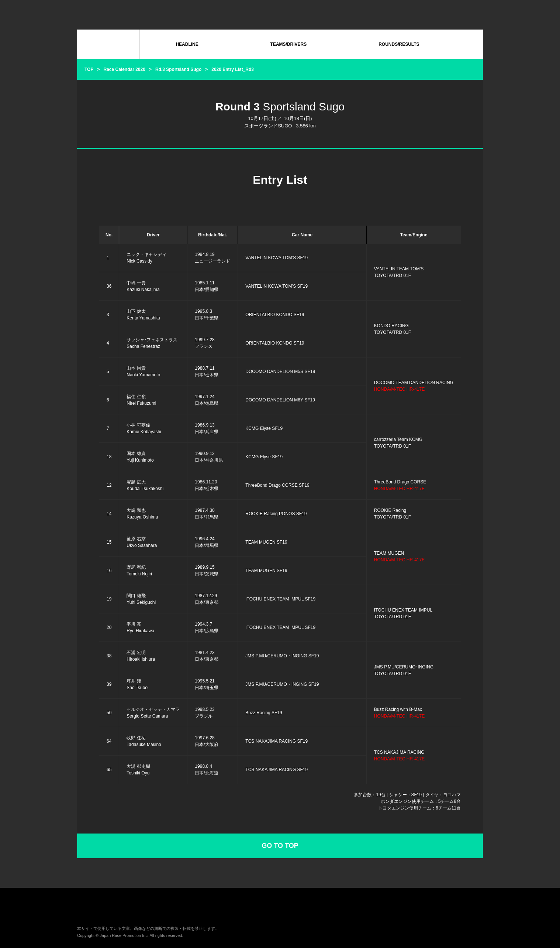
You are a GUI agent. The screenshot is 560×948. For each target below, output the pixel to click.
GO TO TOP (280, 846)
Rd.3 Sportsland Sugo (178, 69)
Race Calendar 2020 (124, 69)
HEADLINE (187, 44)
